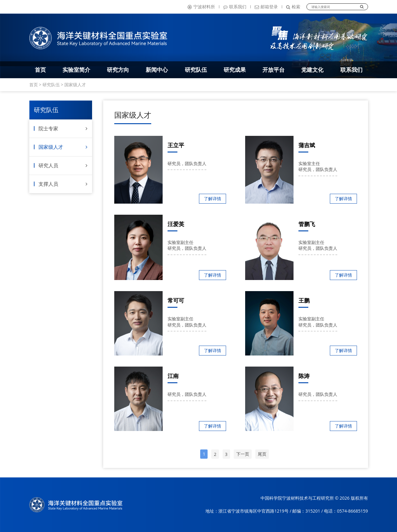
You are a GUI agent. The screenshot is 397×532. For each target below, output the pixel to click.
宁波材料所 (201, 7)
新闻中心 (157, 70)
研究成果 (235, 70)
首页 (40, 70)
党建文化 (312, 70)
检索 (293, 7)
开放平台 (273, 70)
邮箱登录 (266, 7)
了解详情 (213, 199)
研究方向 (118, 70)
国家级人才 (75, 85)
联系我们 (235, 7)
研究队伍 (196, 70)
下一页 (243, 454)
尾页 (262, 454)
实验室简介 (76, 70)
